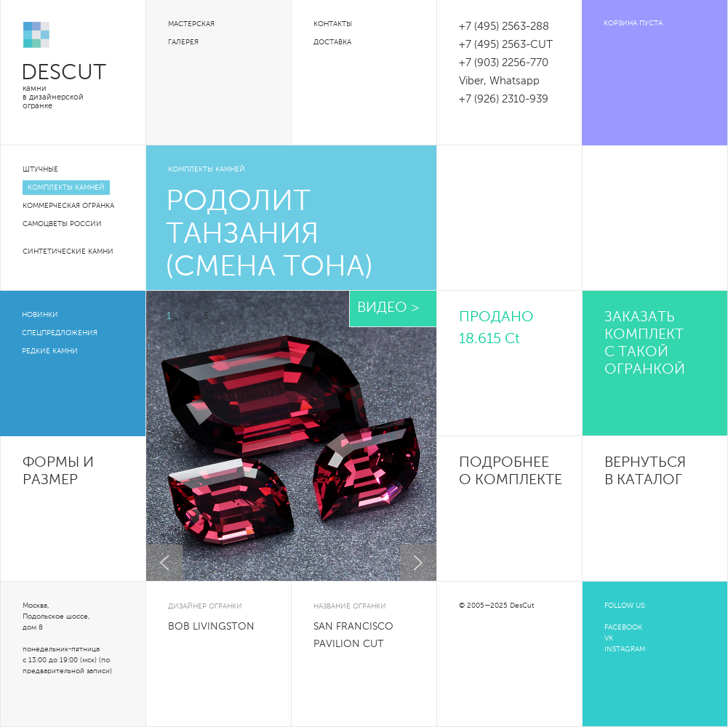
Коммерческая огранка (68, 206)
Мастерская (191, 24)
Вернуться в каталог (645, 472)
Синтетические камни (68, 252)
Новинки (40, 315)
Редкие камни (50, 351)
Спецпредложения (60, 333)
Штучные (40, 169)
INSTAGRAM (625, 649)
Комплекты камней (66, 188)
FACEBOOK (623, 627)
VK (609, 638)
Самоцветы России (62, 224)
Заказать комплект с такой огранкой (645, 344)
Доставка (332, 42)
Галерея (183, 42)
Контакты (333, 24)
